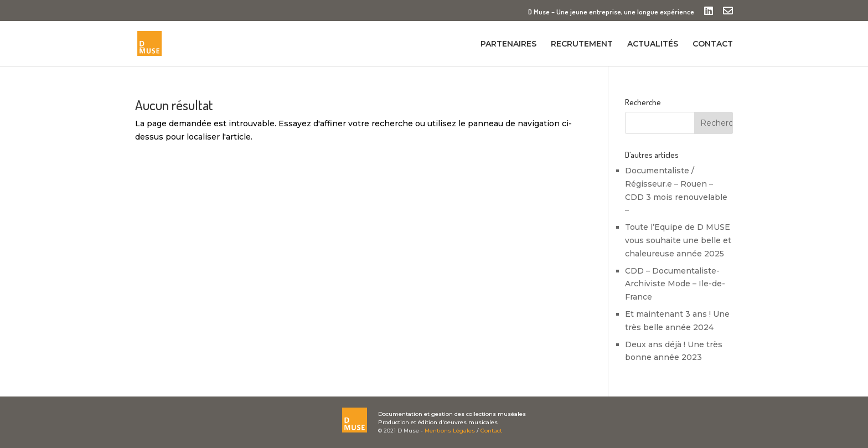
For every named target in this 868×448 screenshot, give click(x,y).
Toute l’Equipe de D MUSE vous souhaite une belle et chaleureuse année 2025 (678, 240)
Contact (491, 431)
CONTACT (713, 44)
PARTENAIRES (508, 44)
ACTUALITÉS (653, 44)
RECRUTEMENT (582, 44)
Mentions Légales (450, 431)
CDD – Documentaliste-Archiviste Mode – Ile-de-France (675, 284)
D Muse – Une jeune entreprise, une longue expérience (611, 12)
